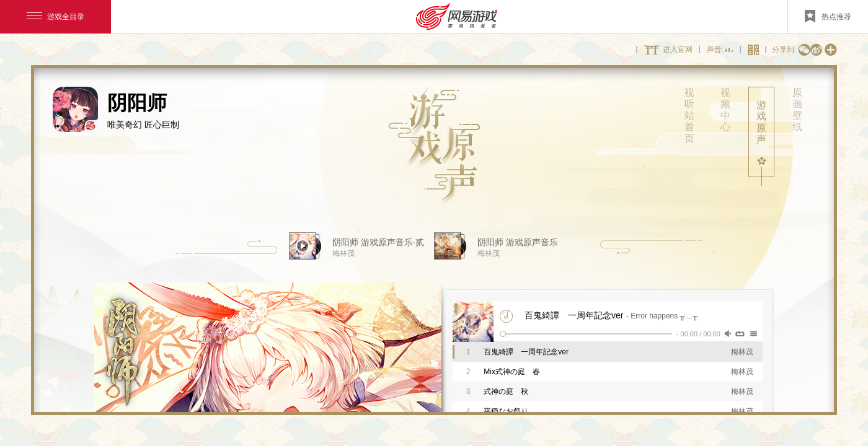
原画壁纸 (797, 110)
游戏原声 (761, 122)
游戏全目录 (55, 17)
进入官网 (678, 50)
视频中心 (725, 110)
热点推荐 (828, 16)
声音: (720, 50)
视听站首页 (689, 116)
